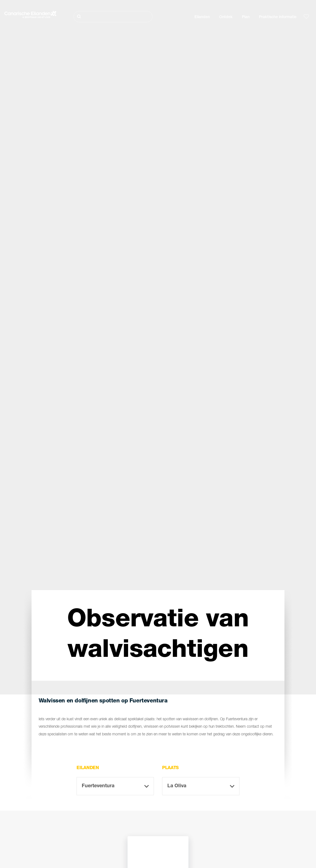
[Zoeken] (113, 17)
